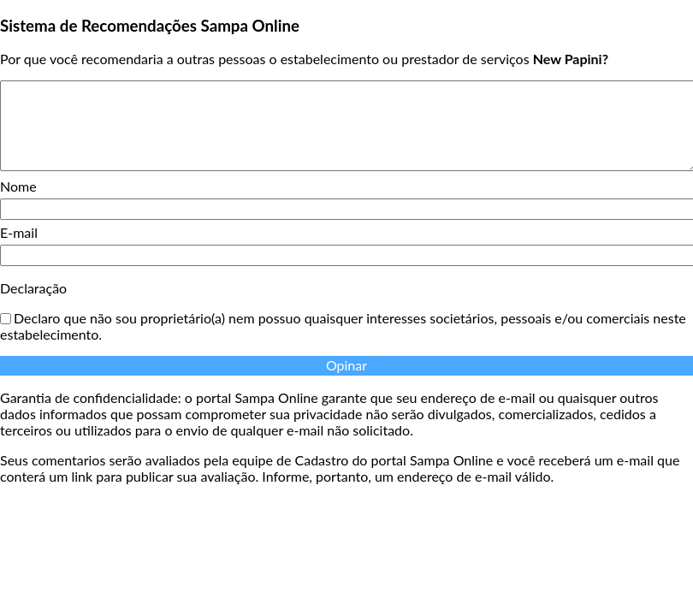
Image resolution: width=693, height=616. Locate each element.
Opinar (346, 365)
